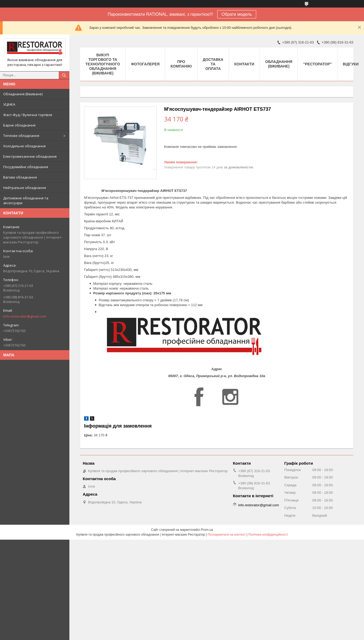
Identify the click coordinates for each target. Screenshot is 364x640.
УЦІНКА (9, 104)
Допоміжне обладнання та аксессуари (26, 200)
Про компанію (181, 64)
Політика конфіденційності (268, 535)
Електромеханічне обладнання (30, 156)
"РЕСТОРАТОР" (317, 64)
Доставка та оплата (213, 64)
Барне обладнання (19, 125)
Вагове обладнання (20, 177)
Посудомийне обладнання (26, 167)
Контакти (244, 64)
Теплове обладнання (21, 136)
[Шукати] (64, 75)
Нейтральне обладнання (25, 188)
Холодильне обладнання (24, 146)
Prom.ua (207, 530)
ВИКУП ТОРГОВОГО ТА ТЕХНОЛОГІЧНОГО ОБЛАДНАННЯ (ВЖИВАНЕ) (103, 64)
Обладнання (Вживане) (23, 94)
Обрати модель (237, 14)
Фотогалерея (145, 64)
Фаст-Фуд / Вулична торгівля (28, 115)
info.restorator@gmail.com (25, 316)
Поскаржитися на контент (227, 535)
